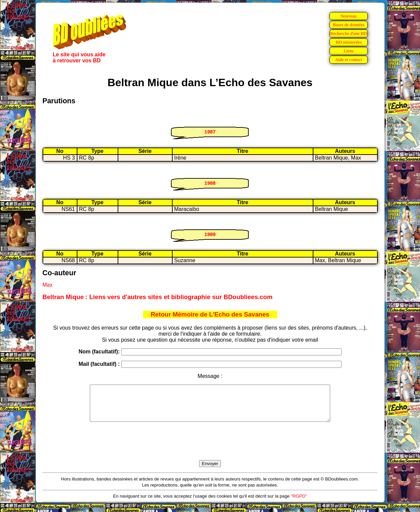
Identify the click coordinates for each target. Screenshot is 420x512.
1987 (210, 132)
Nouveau (349, 16)
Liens (349, 51)
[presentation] (210, 449)
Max (48, 285)
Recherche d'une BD (349, 33)
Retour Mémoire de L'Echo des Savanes (210, 314)
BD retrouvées (348, 42)
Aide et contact (349, 60)
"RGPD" (299, 503)
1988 (210, 183)
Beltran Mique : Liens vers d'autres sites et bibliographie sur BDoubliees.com (158, 297)
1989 (210, 234)
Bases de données (349, 25)
